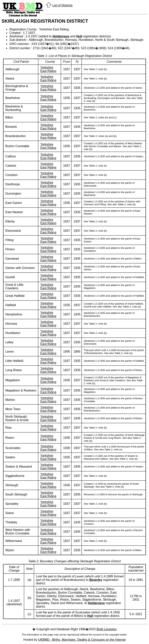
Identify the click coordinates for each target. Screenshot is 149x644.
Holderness (61, 36)
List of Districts (62, 5)
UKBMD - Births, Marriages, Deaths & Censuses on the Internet (82, 640)
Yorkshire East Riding (48, 69)
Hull (79, 36)
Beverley (96, 580)
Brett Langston (107, 629)
